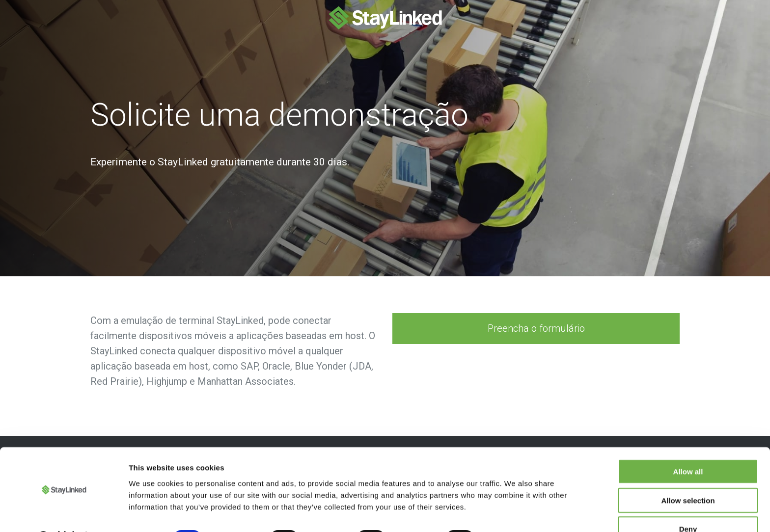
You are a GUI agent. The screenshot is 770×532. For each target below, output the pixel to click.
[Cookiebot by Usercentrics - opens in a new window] (64, 513)
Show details (515, 513)
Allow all (688, 446)
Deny (688, 503)
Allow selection (688, 475)
